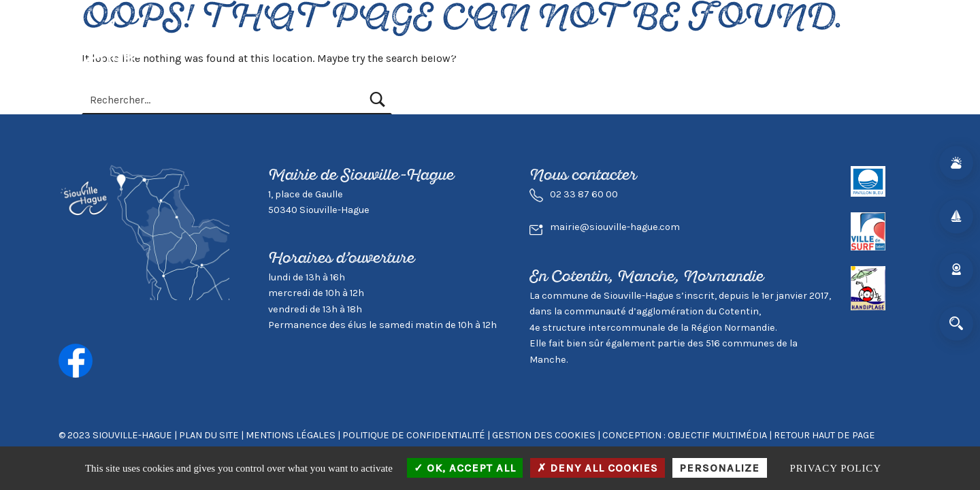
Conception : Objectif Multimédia (685, 435)
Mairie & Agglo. (724, 52)
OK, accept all (465, 468)
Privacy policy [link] (836, 468)
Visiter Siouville (518, 52)
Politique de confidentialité (414, 435)
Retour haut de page (824, 435)
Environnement (622, 52)
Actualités (324, 52)
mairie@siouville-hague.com (615, 227)
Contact (804, 52)
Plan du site (209, 435)
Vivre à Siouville (413, 52)
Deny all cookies (598, 468)
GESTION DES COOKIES (545, 435)
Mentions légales (291, 435)
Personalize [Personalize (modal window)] (719, 468)
